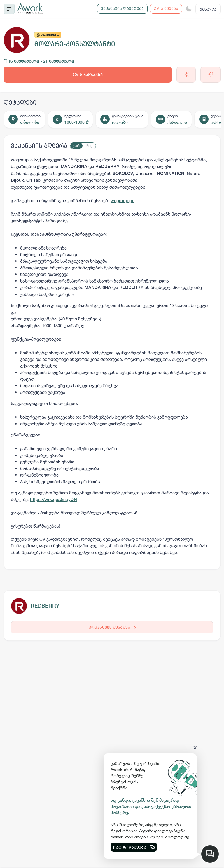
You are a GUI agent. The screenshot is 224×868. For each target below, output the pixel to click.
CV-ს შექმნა (166, 8)
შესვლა (208, 9)
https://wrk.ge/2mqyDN (54, 499)
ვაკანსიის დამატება (122, 8)
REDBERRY (45, 606)
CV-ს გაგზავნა (88, 75)
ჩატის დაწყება (134, 847)
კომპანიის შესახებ (112, 627)
